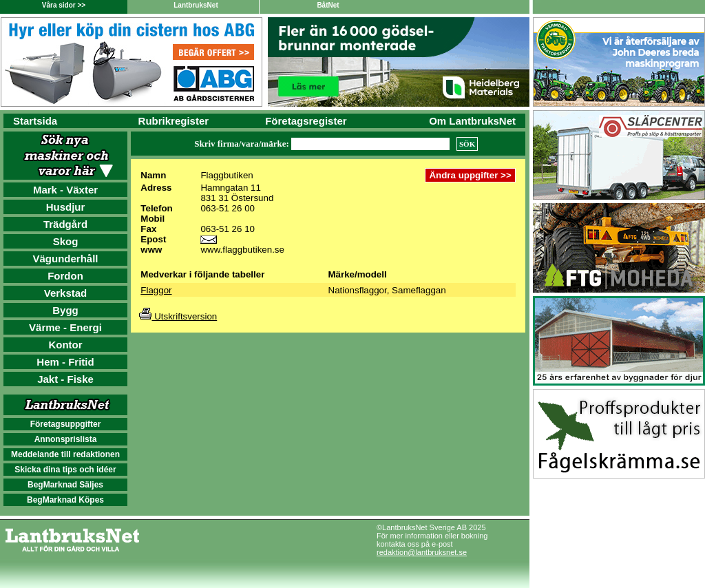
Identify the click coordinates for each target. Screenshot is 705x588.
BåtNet (328, 5)
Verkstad (66, 293)
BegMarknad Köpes (65, 500)
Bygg (65, 310)
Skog (66, 241)
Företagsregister (306, 121)
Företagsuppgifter (66, 424)
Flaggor (156, 290)
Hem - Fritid (65, 362)
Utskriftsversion (178, 316)
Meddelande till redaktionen (65, 454)
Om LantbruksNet (472, 121)
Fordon (65, 276)
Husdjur (66, 207)
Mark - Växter (65, 190)
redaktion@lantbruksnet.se (422, 552)
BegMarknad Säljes (65, 485)
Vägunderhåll (65, 259)
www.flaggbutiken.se (242, 250)
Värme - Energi (65, 327)
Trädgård (65, 224)
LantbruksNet (196, 5)
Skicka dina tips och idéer (65, 470)
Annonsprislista (66, 439)
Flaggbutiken (227, 175)
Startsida (35, 121)
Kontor (65, 345)
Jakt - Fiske (65, 379)
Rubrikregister (174, 121)
